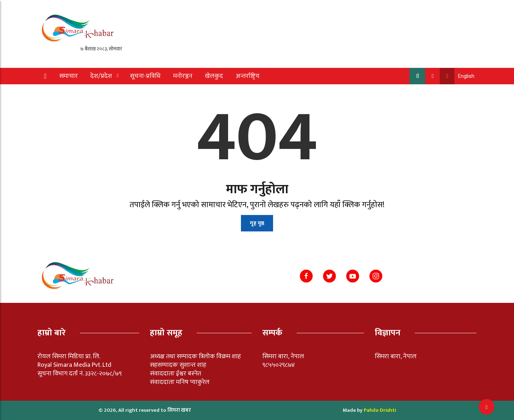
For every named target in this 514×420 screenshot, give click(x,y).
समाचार (69, 76)
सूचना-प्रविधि (145, 76)
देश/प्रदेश (101, 76)
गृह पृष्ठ (257, 223)
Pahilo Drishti (380, 410)
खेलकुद (214, 76)
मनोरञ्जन (183, 76)
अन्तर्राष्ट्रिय (248, 76)
